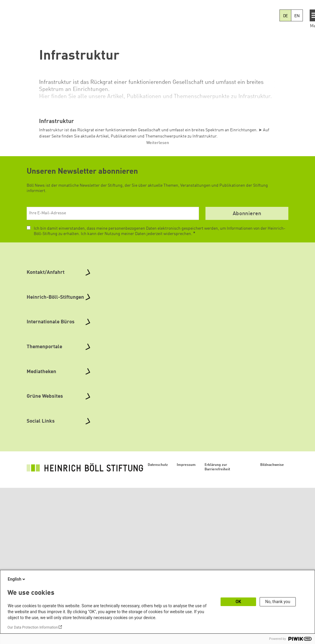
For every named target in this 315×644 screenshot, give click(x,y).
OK (238, 602)
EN (297, 16)
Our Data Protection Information (33, 627)
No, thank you (278, 602)
